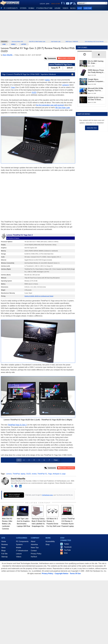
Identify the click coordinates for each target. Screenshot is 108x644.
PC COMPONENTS (11, 8)
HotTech (34, 557)
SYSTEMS (23, 8)
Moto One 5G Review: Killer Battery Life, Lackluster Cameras (7, 524)
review (34, 474)
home (4, 44)
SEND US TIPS (56, 4)
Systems (19, 544)
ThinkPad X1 (42, 474)
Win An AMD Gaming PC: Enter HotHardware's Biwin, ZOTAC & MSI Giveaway (96, 62)
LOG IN (42, 4)
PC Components (22, 541)
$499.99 (70, 68)
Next (56, 460)
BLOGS (73, 8)
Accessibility (50, 541)
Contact (34, 551)
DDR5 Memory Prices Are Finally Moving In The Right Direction (96, 71)
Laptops (24, 44)
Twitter (66, 544)
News (3, 548)
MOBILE (31, 8)
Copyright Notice (62, 574)
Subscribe (88, 8)
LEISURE (57, 8)
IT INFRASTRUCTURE (44, 8)
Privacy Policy (36, 554)
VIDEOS (65, 8)
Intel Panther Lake (56, 42)
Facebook (68, 547)
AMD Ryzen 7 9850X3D (72, 42)
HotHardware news (47, 495)
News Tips (35, 548)
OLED (34, 92)
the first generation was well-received (50, 105)
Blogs (3, 551)
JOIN (48, 4)
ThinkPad (16, 474)
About (33, 541)
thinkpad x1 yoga (59, 474)
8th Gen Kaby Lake (63, 108)
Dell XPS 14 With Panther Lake (37, 42)
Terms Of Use (75, 574)
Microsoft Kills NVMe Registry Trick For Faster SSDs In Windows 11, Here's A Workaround (96, 90)
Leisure (19, 554)
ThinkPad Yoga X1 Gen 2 (17, 425)
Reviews (5, 544)
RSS (66, 553)
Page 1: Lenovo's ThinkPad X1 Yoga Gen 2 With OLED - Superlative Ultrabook (38, 74)
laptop (47, 80)
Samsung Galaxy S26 (17, 42)
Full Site (4, 554)
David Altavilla (18, 479)
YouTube (67, 550)
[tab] (85, 55)
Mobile (13, 44)
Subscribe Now (92, 128)
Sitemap (4, 557)
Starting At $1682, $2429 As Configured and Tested (39, 296)
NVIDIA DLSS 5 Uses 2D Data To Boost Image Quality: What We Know (96, 99)
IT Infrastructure (22, 551)
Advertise (34, 544)
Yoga (13, 87)
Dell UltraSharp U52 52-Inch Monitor (94, 42)
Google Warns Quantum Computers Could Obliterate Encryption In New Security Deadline (96, 81)
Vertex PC (55, 68)
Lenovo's (66, 85)
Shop (80, 8)
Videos (19, 557)
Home (4, 541)
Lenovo (9, 474)
